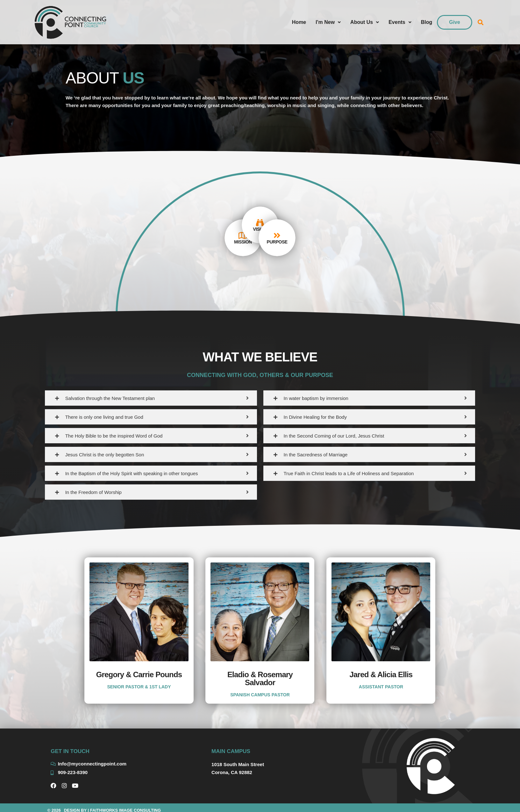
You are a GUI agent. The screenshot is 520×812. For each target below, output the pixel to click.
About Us (365, 22)
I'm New (328, 22)
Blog (427, 22)
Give (455, 22)
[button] (481, 22)
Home (299, 22)
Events (400, 22)
